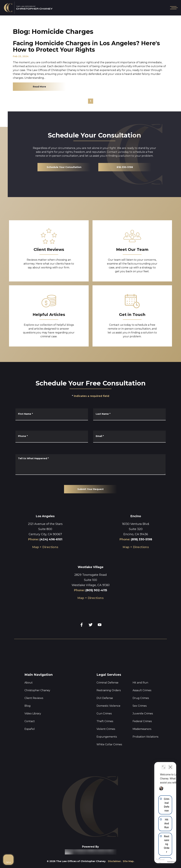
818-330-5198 (125, 167)
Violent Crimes (106, 729)
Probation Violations (145, 737)
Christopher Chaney (37, 690)
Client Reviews (34, 698)
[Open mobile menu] (173, 8)
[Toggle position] (164, 766)
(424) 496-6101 (51, 539)
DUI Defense (105, 698)
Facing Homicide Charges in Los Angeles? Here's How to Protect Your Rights (86, 46)
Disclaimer (114, 861)
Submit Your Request (90, 489)
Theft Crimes (105, 721)
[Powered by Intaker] (163, 861)
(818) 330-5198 (142, 539)
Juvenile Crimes (143, 714)
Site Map (128, 861)
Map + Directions (45, 547)
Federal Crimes (142, 721)
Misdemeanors (142, 729)
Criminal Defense (107, 683)
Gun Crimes (104, 714)
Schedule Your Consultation (64, 167)
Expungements (107, 737)
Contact (30, 721)
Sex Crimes (140, 706)
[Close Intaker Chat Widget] (170, 766)
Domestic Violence (108, 706)
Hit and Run (140, 683)
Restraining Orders (109, 690)
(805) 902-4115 (96, 590)
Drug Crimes (141, 698)
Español (30, 729)
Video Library (33, 714)
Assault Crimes (142, 690)
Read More (39, 87)
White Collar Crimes (109, 744)
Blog (28, 706)
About (29, 683)
